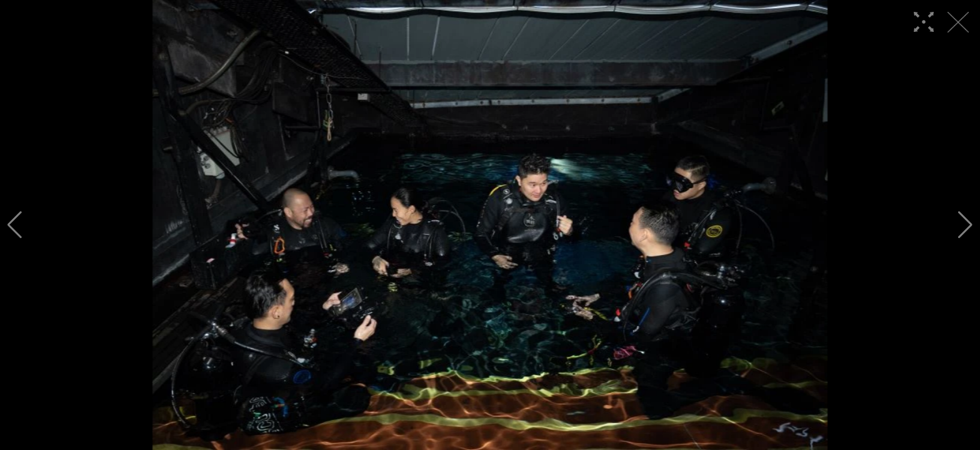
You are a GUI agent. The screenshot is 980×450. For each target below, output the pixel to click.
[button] (15, 225)
